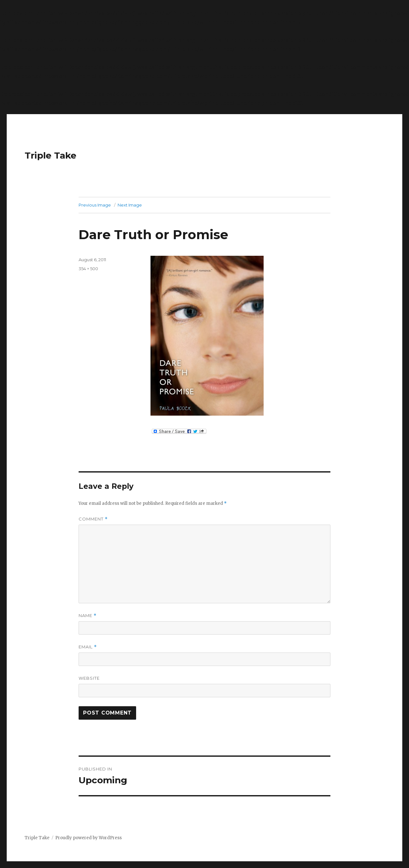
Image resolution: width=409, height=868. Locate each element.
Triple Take (50, 155)
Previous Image (95, 205)
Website (89, 678)
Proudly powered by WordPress (89, 838)
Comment (93, 519)
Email (88, 647)
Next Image (130, 205)
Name (88, 616)
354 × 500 (88, 269)
